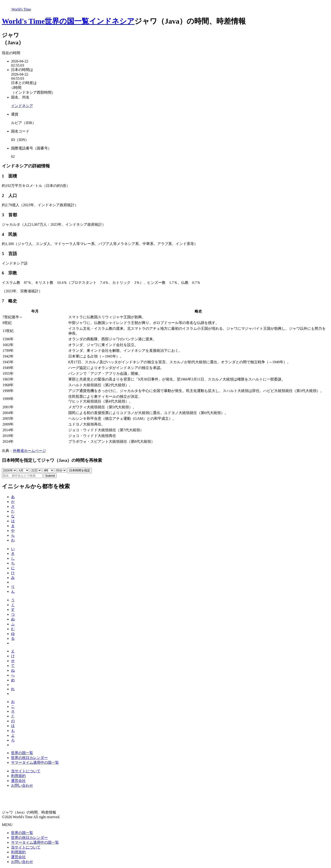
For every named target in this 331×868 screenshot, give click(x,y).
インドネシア (112, 21)
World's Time (23, 21)
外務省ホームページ (29, 451)
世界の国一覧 (67, 21)
